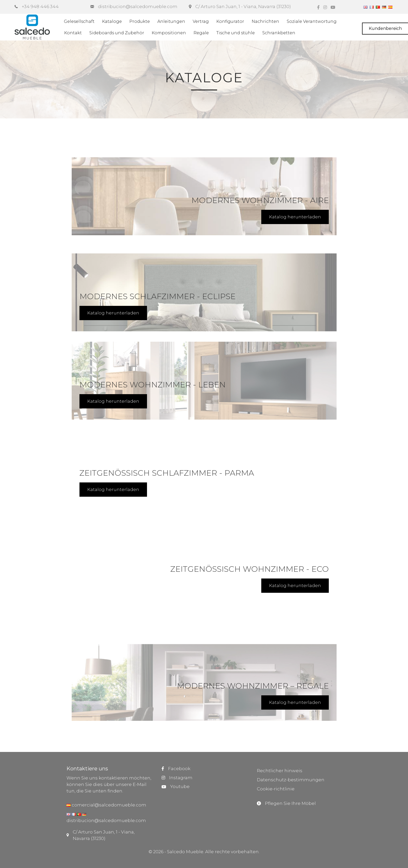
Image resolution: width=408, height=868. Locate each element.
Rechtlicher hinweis (280, 771)
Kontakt (73, 33)
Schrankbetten (279, 33)
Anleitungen (171, 21)
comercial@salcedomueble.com (108, 805)
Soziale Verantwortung (312, 21)
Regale (201, 33)
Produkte (140, 21)
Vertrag (201, 21)
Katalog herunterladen (295, 217)
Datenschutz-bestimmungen (291, 780)
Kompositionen (169, 33)
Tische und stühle (236, 33)
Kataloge (112, 21)
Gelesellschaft (79, 21)
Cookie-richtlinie (276, 789)
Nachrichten (265, 21)
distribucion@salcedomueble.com (106, 820)
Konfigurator (230, 21)
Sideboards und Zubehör (117, 33)
